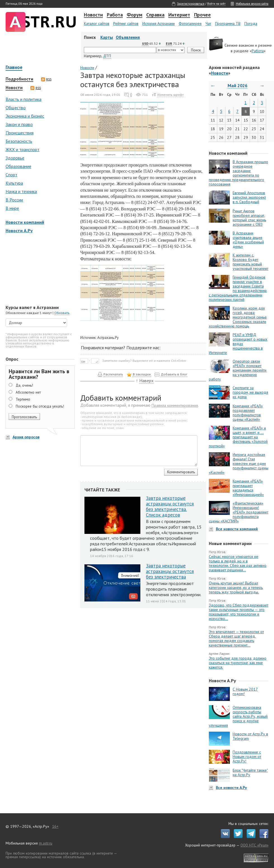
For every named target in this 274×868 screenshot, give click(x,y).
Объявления (128, 37)
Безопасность (19, 141)
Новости (93, 15)
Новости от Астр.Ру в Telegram (250, 736)
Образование (18, 166)
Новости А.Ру (19, 230)
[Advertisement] (39, 270)
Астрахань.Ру (108, 337)
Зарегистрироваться (191, 4)
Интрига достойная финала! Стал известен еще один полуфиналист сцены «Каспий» (239, 463)
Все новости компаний (237, 529)
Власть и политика (23, 99)
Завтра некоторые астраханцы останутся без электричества (170, 571)
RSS (46, 79)
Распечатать (113, 374)
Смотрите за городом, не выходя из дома (250, 392)
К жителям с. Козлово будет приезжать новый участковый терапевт (251, 262)
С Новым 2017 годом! (245, 691)
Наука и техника (21, 191)
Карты (107, 37)
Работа (115, 15)
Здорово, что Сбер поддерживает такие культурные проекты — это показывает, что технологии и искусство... (239, 612)
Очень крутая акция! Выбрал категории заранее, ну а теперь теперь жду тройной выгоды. (236, 588)
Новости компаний (25, 222)
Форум (134, 15)
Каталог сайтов (97, 23)
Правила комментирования (175, 405)
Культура (14, 183)
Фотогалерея (190, 23)
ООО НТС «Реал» (254, 845)
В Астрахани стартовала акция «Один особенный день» (248, 240)
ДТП (107, 56)
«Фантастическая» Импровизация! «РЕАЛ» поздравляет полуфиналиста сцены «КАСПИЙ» (239, 512)
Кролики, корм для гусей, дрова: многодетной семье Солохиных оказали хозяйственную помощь (238, 317)
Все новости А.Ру (231, 788)
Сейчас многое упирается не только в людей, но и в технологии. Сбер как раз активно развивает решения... (238, 563)
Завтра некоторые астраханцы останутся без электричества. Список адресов (170, 506)
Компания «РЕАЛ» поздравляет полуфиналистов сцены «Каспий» (248, 413)
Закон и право (19, 124)
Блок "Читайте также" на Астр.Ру (250, 772)
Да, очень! (24, 385)
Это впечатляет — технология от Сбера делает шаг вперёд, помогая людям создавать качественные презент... (236, 638)
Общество (16, 108)
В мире (12, 208)
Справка (155, 15)
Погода (251, 23)
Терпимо (23, 399)
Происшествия (20, 133)
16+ (55, 826)
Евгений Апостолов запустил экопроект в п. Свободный (249, 197)
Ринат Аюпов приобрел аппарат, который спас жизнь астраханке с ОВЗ (249, 218)
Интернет (179, 15)
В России (14, 200)
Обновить (62, 313)
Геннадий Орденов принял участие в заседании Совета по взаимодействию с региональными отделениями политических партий (238, 288)
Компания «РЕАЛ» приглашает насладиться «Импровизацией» (248, 488)
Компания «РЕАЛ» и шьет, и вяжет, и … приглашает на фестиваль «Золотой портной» (238, 437)
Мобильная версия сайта (252, 4)
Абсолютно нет (28, 392)
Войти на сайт (216, 4)
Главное (14, 68)
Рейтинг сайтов (126, 23)
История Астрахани (159, 23)
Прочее (202, 15)
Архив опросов (26, 437)
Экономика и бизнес (25, 116)
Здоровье (15, 158)
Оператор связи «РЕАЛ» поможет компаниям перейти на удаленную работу (238, 370)
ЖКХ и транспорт (23, 149)
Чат (208, 23)
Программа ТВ (228, 23)
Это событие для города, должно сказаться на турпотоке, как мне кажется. (238, 663)
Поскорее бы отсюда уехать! (40, 406)
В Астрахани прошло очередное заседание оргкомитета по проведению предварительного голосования (238, 173)
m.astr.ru (46, 843)
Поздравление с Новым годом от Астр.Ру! (247, 757)
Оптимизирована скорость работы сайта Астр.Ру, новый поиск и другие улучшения (238, 716)
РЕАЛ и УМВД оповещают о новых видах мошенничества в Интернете (238, 344)
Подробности (19, 79)
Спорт (11, 175)
